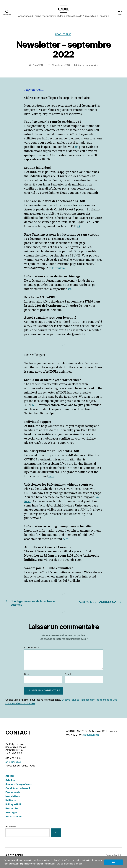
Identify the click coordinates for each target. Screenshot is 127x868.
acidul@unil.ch (13, 767)
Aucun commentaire (89, 70)
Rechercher (11, 832)
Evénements (13, 797)
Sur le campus (14, 822)
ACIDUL (39, 70)
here (35, 409)
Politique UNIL (13, 809)
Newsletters (63, 39)
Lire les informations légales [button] (69, 864)
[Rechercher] (56, 838)
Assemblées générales (19, 789)
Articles (10, 785)
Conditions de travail (18, 793)
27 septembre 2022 (61, 70)
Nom (27, 680)
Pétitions (11, 805)
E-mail (68, 680)
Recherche (12, 814)
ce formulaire (58, 273)
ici (77, 151)
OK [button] (114, 862)
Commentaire (32, 653)
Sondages (11, 818)
